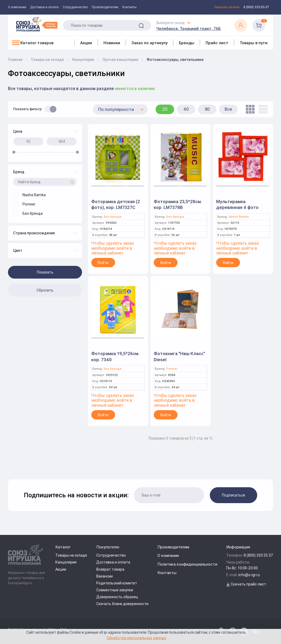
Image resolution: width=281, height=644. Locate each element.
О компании (17, 7)
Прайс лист (217, 43)
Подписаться (234, 495)
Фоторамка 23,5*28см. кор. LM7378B (178, 204)
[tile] (249, 109)
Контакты (129, 7)
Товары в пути (254, 43)
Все (228, 109)
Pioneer (172, 369)
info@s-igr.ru (249, 575)
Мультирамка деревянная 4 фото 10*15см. (237, 207)
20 (165, 109)
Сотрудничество (75, 7)
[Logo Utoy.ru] (37, 24)
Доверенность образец (117, 597)
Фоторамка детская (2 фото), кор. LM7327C (116, 204)
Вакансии (105, 576)
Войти (103, 263)
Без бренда (113, 217)
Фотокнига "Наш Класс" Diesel (179, 356)
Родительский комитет (117, 583)
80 (207, 109)
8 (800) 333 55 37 (258, 555)
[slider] (14, 152)
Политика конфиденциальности (187, 564)
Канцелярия (66, 562)
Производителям (105, 7)
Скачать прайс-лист (246, 584)
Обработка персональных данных (136, 638)
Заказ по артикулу (149, 43)
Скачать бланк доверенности (122, 604)
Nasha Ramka (239, 217)
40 (186, 109)
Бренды (187, 43)
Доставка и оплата (44, 7)
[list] (262, 109)
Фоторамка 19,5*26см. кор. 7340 (115, 356)
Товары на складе (71, 555)
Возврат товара (110, 569)
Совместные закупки (115, 590)
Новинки (112, 43)
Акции (86, 43)
